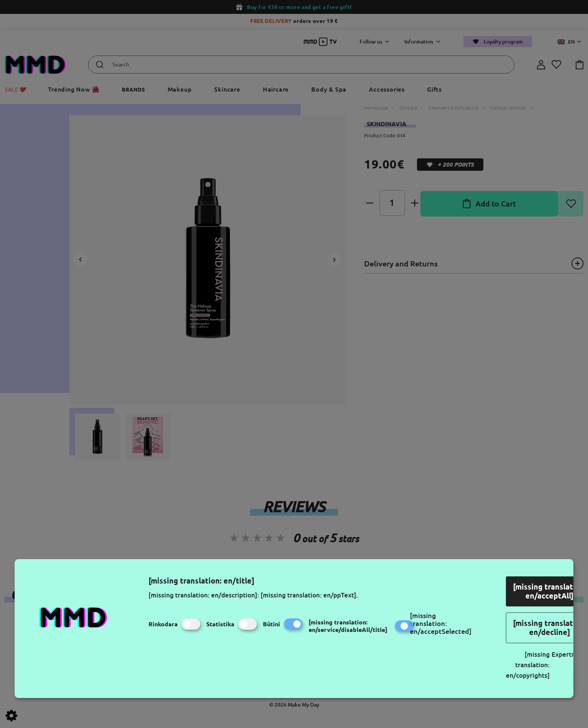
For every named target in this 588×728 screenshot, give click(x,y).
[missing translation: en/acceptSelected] (441, 623)
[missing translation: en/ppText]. (309, 595)
